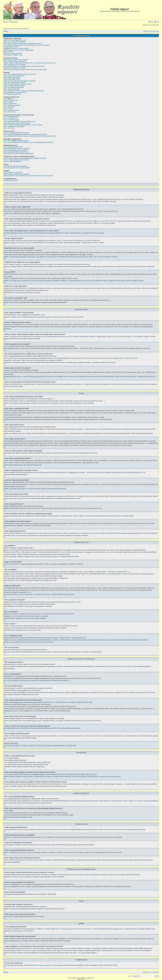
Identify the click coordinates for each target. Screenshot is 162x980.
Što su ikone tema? (10, 112)
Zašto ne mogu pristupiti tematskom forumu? (18, 84)
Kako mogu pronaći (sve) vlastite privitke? (17, 168)
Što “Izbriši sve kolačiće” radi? (13, 55)
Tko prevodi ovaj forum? (11, 180)
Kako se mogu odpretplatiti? (12, 162)
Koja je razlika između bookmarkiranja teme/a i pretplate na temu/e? (25, 158)
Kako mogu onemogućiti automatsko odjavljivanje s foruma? (23, 43)
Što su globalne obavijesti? (12, 105)
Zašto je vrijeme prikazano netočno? (15, 61)
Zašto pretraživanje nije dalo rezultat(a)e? (17, 149)
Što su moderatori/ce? (11, 118)
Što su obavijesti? (9, 107)
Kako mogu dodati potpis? (12, 78)
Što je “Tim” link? (9, 128)
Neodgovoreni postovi (9, 29)
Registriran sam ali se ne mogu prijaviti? (16, 48)
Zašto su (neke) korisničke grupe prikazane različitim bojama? (23, 125)
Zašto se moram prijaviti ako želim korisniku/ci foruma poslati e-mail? (25, 70)
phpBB (74, 978)
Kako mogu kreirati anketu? (12, 79)
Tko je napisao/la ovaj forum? (13, 172)
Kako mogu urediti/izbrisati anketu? (15, 82)
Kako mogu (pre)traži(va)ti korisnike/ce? (16, 152)
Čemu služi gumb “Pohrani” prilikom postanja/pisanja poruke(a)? (24, 91)
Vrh (5, 203)
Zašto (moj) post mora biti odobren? (15, 92)
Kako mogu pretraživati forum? (13, 147)
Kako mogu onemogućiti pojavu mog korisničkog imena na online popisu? (27, 45)
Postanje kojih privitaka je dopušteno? (16, 166)
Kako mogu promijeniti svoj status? (15, 68)
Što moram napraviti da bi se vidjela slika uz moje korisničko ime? (24, 66)
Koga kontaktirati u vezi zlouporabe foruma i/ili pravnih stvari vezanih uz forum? (29, 176)
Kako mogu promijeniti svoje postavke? (16, 60)
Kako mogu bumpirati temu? (13, 94)
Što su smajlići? (9, 102)
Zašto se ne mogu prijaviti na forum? (15, 40)
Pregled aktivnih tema (23, 29)
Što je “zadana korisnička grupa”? (14, 126)
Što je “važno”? (8, 109)
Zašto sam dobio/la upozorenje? (14, 87)
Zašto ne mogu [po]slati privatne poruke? (16, 133)
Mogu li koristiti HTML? (11, 100)
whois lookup (119, 948)
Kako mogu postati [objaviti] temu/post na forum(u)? (20, 74)
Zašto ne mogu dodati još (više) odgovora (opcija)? (20, 81)
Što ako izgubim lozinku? (12, 47)
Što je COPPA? (9, 52)
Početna (6, 31)
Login (6, 22)
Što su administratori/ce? (11, 117)
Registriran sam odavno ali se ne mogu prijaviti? (19, 50)
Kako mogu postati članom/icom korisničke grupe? (19, 122)
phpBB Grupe (55, 929)
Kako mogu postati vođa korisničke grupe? (17, 123)
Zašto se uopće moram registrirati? (15, 42)
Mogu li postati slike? (10, 104)
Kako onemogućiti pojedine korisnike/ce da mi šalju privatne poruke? (25, 134)
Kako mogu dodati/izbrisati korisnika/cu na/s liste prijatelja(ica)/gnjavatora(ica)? (28, 142)
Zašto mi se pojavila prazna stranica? (15, 150)
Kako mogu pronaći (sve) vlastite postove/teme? (19, 154)
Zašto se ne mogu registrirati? (13, 53)
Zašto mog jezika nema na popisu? (15, 65)
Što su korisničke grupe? (11, 120)
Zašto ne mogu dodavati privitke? (14, 86)
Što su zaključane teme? (11, 110)
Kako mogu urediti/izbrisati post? (14, 76)
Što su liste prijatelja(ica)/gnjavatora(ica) (16, 141)
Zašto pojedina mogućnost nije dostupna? (17, 174)
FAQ (151, 22)
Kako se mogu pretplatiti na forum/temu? (16, 160)
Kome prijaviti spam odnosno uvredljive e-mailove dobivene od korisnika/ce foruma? (30, 136)
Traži (157, 22)
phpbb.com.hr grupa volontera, (40, 965)
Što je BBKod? (8, 99)
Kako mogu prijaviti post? (12, 89)
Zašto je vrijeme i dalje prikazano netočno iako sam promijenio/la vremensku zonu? (30, 63)
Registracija (14, 22)
